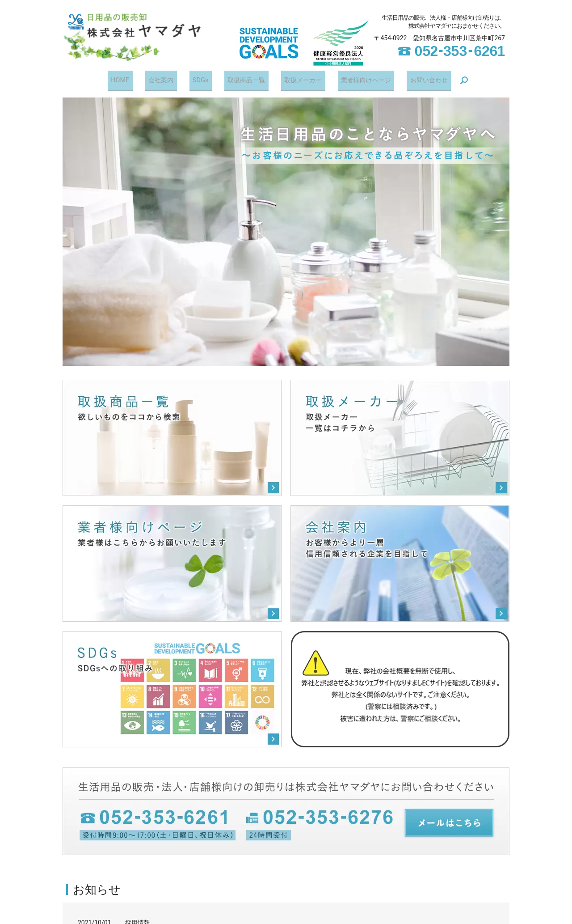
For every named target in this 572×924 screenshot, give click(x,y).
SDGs (203, 79)
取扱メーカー (296, 79)
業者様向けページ (356, 79)
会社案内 (168, 79)
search (448, 80)
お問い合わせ (415, 79)
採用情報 (138, 920)
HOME (133, 79)
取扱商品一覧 (244, 79)
